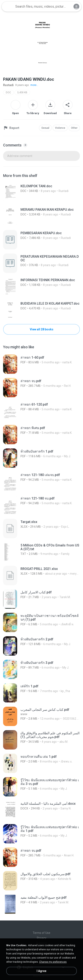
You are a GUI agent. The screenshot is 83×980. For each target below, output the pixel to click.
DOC (8, 92)
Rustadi (8, 85)
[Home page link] (8, 7)
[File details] (41, 193)
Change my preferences (53, 962)
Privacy (42, 938)
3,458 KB (22, 92)
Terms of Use (41, 933)
